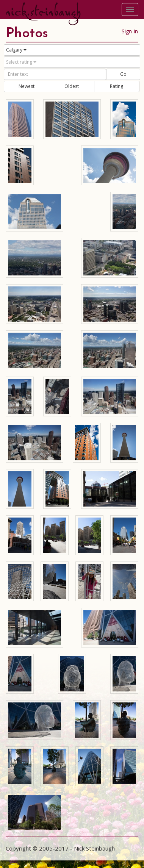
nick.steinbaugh (43, 12)
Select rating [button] (21, 62)
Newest (27, 86)
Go (123, 74)
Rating (117, 86)
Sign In (130, 31)
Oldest (72, 86)
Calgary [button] (16, 50)
